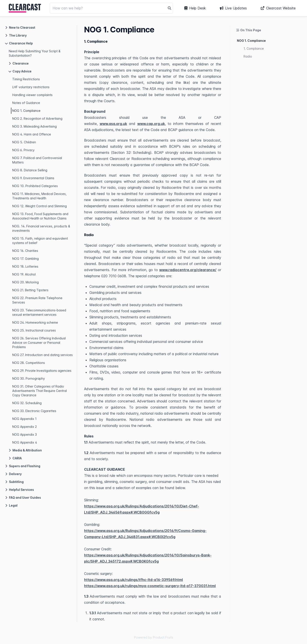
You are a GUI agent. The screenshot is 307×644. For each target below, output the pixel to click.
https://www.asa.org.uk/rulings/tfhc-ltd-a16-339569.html (133, 580)
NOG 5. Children (24, 142)
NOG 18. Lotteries (25, 266)
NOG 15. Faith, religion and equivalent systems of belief (40, 241)
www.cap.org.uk (151, 124)
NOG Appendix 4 (25, 442)
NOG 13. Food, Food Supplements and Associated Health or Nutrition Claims (40, 216)
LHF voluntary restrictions (31, 87)
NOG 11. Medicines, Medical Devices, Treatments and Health (39, 196)
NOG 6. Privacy (23, 150)
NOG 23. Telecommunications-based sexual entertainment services (39, 312)
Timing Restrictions (26, 79)
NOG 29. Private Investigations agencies (42, 371)
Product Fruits (163, 637)
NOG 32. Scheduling (27, 403)
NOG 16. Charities (25, 251)
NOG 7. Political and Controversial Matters (37, 160)
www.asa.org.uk (113, 124)
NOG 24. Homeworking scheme (35, 322)
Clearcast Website (278, 8)
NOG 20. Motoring (26, 282)
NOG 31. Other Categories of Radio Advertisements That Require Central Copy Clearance (40, 391)
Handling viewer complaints (32, 95)
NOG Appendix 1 (24, 419)
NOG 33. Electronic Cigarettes (34, 411)
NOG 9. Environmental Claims (33, 178)
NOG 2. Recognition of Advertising (37, 118)
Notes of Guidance (26, 103)
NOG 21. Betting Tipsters (30, 290)
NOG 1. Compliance (26, 111)
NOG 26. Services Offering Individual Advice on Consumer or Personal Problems (39, 343)
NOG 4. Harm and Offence (32, 134)
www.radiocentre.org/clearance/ (188, 270)
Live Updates (233, 8)
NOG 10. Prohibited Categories (35, 186)
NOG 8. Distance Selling (30, 170)
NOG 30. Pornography (29, 378)
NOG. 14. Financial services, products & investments (41, 228)
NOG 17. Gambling (26, 259)
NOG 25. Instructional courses (34, 330)
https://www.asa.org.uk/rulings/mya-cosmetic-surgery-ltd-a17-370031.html (150, 586)
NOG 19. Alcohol (24, 274)
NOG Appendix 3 (25, 434)
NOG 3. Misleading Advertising (34, 126)
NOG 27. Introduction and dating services (42, 355)
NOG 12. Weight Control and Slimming (40, 206)
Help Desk (195, 8)
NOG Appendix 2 (25, 427)
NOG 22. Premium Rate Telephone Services (37, 300)
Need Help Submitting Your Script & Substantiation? (35, 53)
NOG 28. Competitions (29, 363)
